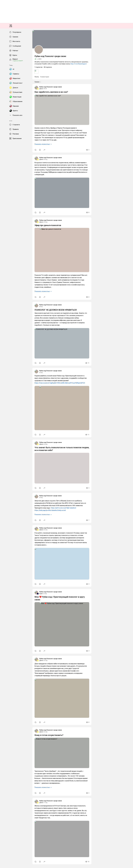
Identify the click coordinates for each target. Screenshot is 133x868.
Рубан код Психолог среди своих (11, 397)
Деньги (3, 399)
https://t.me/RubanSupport (96, 378)
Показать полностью (8, 443)
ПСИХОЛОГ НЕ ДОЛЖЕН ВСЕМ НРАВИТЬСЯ (16, 595)
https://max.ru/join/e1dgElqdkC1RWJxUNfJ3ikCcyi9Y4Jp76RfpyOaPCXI (27, 655)
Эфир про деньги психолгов (9, 523)
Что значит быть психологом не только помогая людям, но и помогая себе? (24, 723)
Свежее (5, 390)
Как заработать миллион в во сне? (11, 402)
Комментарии (10, 388)
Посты (3, 388)
